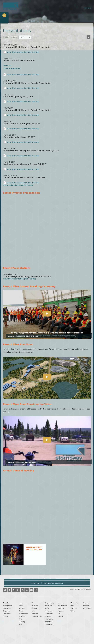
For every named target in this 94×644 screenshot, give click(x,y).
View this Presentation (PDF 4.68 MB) (23, 102)
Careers (60, 603)
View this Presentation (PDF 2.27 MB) (23, 169)
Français (88, 8)
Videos (73, 611)
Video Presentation (12, 68)
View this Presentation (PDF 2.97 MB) (23, 75)
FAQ (59, 614)
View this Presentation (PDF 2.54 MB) (23, 115)
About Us (6, 603)
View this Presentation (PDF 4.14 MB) (23, 142)
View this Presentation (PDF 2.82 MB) (23, 88)
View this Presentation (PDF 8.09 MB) (23, 129)
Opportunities (62, 606)
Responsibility (49, 603)
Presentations (24, 614)
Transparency (50, 624)
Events (21, 611)
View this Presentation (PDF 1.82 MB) (23, 183)
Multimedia (74, 603)
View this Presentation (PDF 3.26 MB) (23, 52)
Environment (49, 611)
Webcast (7, 66)
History (5, 616)
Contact (60, 616)
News (21, 603)
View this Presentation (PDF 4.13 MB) (23, 156)
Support (60, 611)
